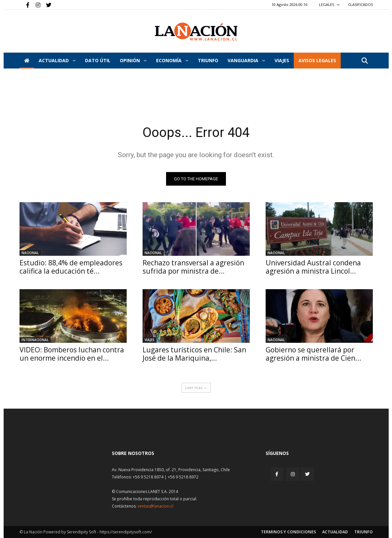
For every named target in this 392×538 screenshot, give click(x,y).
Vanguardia (246, 60)
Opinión (133, 60)
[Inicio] (27, 61)
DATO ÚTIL (98, 60)
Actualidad (57, 60)
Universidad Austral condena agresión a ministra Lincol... (313, 267)
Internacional (35, 340)
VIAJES (282, 60)
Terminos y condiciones (288, 532)
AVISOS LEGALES (317, 60)
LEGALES (329, 4)
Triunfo (208, 60)
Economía (172, 60)
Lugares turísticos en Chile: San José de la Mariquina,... (194, 354)
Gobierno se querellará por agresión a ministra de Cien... (313, 354)
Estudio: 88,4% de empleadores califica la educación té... (71, 267)
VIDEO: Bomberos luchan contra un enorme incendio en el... (72, 354)
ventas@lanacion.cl (155, 506)
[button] (365, 61)
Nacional (30, 253)
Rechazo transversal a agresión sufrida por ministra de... (193, 267)
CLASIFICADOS (360, 4)
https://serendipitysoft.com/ (126, 532)
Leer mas (196, 388)
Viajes (150, 340)
